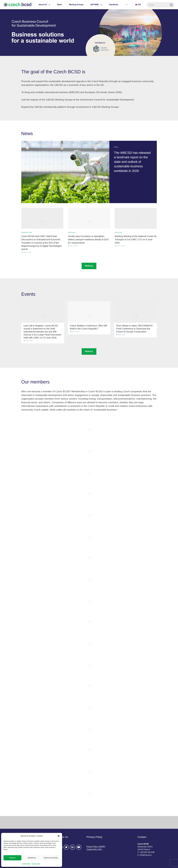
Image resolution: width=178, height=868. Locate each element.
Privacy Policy (36, 864)
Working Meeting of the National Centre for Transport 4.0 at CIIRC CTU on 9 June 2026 (136, 239)
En (138, 5)
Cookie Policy (26, 864)
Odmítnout (32, 858)
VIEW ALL (89, 266)
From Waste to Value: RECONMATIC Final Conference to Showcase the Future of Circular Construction (135, 329)
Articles (72, 233)
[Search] (171, 5)
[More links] (127, 5)
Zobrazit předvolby (51, 858)
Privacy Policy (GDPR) (96, 847)
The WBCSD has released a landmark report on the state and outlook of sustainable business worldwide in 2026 (132, 162)
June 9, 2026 (28, 341)
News (116, 147)
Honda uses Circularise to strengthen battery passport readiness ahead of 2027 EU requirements (88, 239)
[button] (59, 836)
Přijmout (12, 858)
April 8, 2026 (121, 335)
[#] (66, 847)
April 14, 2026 (75, 332)
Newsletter (27, 233)
